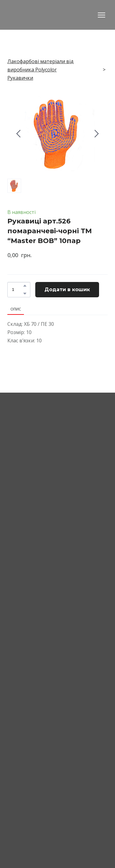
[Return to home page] (42, 15)
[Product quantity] (17, 290)
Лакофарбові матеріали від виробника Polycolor (40, 65)
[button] (25, 286)
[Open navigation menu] (102, 15)
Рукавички (20, 78)
